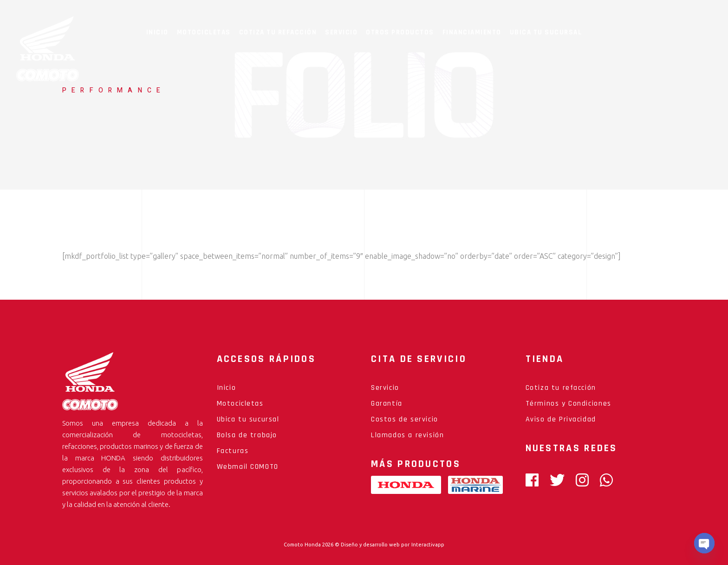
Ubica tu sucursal (248, 419)
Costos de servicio (405, 419)
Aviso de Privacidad (561, 419)
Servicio (385, 388)
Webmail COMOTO (248, 467)
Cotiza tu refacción (561, 388)
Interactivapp (428, 545)
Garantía (387, 404)
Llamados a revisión (407, 435)
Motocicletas (240, 404)
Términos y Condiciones (569, 404)
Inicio (227, 388)
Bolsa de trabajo (247, 435)
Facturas (233, 451)
